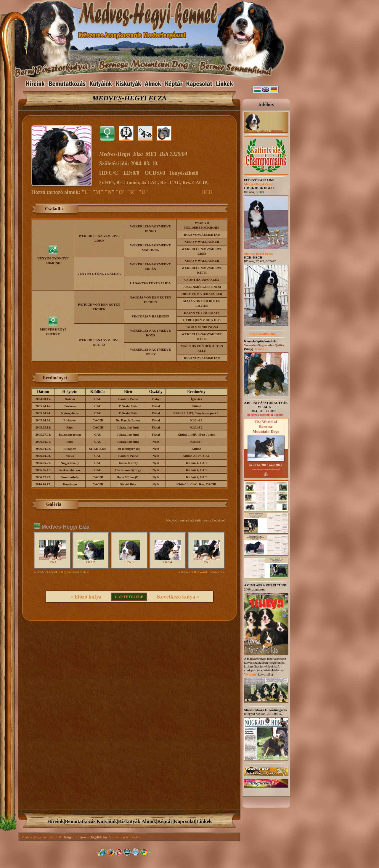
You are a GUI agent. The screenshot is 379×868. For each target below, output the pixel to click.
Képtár (165, 821)
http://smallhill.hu (259, 334)
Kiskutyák (129, 821)
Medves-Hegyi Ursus (258, 253)
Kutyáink (107, 821)
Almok (149, 821)
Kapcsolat (185, 821)
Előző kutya (88, 597)
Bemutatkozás (80, 821)
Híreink (55, 821)
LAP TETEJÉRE (129, 597)
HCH (207, 192)
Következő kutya (176, 597)
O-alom (251, 674)
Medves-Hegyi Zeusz (258, 184)
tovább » (261, 349)
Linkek (204, 821)
